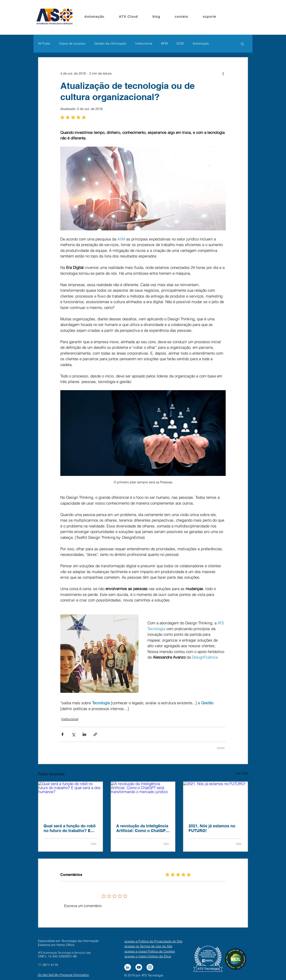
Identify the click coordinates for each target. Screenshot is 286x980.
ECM (180, 43)
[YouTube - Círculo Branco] (139, 967)
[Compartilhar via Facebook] (62, 734)
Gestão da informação (110, 43)
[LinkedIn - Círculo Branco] (128, 967)
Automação (201, 43)
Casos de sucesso (72, 43)
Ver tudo (242, 773)
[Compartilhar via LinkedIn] (84, 734)
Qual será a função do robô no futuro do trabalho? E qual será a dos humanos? (70, 828)
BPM (164, 43)
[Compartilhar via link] (95, 734)
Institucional (144, 43)
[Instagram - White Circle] (150, 967)
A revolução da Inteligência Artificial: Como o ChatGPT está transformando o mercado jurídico (142, 828)
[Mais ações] (223, 73)
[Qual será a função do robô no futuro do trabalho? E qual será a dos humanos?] (70, 800)
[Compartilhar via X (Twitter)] (73, 734)
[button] (242, 44)
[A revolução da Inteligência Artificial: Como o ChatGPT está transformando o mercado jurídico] (143, 800)
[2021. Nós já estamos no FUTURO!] (216, 800)
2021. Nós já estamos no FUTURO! (212, 828)
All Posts (44, 43)
